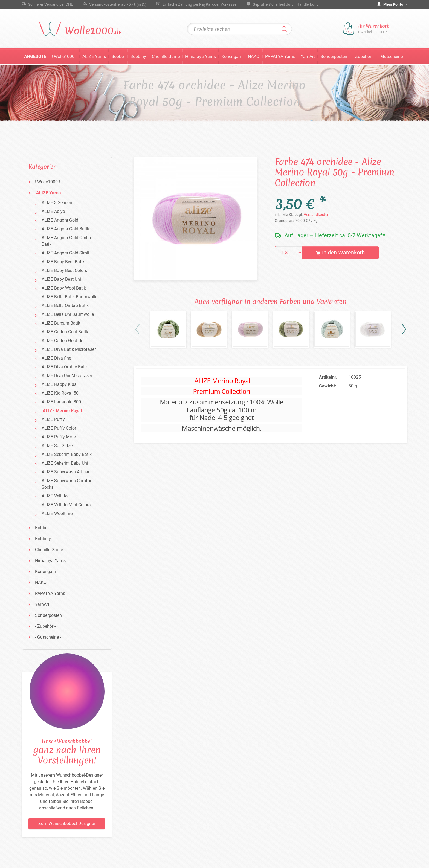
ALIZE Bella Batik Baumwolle (69, 297)
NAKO (254, 57)
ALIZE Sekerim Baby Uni (65, 463)
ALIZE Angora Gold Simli (65, 253)
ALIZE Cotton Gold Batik (65, 332)
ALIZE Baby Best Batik (63, 262)
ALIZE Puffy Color (59, 428)
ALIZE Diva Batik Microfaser (69, 349)
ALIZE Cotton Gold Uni (63, 341)
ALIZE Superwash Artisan (66, 472)
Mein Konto (394, 4)
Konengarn (232, 57)
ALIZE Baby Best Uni (61, 279)
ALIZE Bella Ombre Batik (65, 306)
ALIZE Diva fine (56, 358)
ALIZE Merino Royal (62, 411)
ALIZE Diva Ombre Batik (65, 367)
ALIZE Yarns (94, 57)
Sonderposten (334, 57)
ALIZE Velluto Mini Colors (66, 505)
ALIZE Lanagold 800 (61, 402)
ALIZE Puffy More (59, 437)
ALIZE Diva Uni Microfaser (67, 376)
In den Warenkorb (340, 253)
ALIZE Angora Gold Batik (65, 229)
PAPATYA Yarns (280, 57)
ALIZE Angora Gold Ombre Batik (67, 241)
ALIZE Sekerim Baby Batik (67, 454)
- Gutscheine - (392, 57)
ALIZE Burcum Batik (61, 323)
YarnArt (308, 57)
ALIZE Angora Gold (60, 220)
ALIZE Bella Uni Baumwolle (68, 314)
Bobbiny (138, 57)
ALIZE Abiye (53, 211)
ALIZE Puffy (53, 419)
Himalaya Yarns (201, 57)
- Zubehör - (363, 57)
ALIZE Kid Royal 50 (60, 393)
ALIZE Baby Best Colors (64, 270)
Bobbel (118, 57)
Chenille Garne (166, 57)
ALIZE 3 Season (57, 203)
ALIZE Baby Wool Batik (64, 288)
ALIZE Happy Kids (59, 384)
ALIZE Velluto (55, 496)
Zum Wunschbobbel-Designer (67, 824)
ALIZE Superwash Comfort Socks (67, 484)
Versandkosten (317, 215)
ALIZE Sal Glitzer (58, 446)
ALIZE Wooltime (57, 513)
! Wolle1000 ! (64, 57)
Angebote (35, 57)
